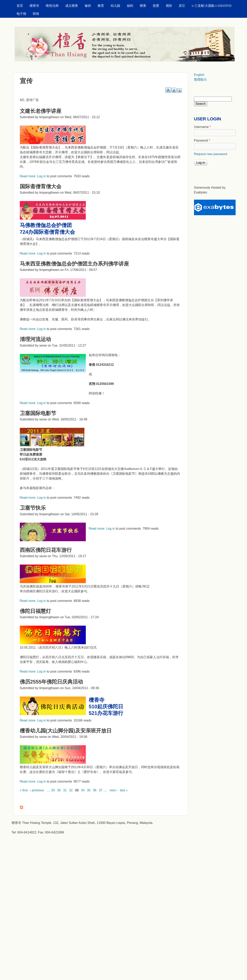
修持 (88, 6)
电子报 (21, 14)
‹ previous (37, 790)
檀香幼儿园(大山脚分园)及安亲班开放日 (66, 731)
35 (89, 790)
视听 (169, 6)
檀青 (143, 6)
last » (124, 790)
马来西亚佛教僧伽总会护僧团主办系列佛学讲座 (74, 264)
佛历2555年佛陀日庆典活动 (51, 682)
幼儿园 (115, 6)
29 (53, 790)
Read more (28, 176)
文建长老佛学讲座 (41, 111)
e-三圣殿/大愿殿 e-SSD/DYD (212, 6)
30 (59, 790)
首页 (20, 6)
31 (65, 790)
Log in (42, 176)
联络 (36, 14)
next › (114, 790)
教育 (101, 6)
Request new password (211, 154)
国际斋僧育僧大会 (41, 186)
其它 (182, 6)
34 (83, 790)
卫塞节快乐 (33, 508)
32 (71, 790)
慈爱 (156, 6)
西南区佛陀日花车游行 (46, 550)
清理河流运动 (35, 339)
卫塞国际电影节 (38, 413)
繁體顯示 (200, 80)
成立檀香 (72, 6)
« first (24, 790)
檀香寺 (34, 6)
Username (202, 127)
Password (202, 140)
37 (101, 790)
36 (95, 790)
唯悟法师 (52, 6)
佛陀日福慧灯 (35, 611)
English (199, 75)
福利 (130, 6)
